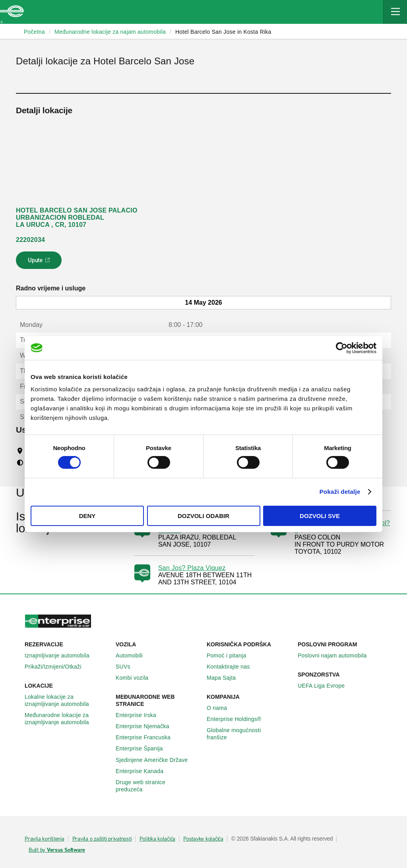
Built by (57, 850)
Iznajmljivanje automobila (61, 655)
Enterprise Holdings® (238, 719)
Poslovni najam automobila (337, 655)
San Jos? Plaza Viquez (192, 568)
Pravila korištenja (45, 839)
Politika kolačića (157, 839)
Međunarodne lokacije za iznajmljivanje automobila (67, 719)
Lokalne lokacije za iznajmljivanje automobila (67, 700)
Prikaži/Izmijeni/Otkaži (57, 667)
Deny (87, 516)
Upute (40, 263)
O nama (221, 708)
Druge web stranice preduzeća (158, 786)
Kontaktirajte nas (233, 667)
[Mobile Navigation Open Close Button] (395, 12)
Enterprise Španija (144, 748)
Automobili (134, 655)
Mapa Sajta (226, 678)
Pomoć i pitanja (231, 655)
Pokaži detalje (340, 492)
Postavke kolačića (203, 839)
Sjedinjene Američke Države (156, 760)
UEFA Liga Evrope (326, 686)
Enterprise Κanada (144, 771)
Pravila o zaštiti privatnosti (102, 839)
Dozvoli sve (320, 516)
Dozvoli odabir (203, 516)
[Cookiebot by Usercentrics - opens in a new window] (342, 348)
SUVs (127, 667)
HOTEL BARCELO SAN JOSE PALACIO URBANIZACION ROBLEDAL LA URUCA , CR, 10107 (77, 217)
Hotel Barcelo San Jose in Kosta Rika (223, 32)
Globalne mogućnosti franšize (249, 734)
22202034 (30, 240)
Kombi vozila (136, 678)
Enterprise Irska (140, 715)
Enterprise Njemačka (147, 726)
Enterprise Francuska (147, 737)
